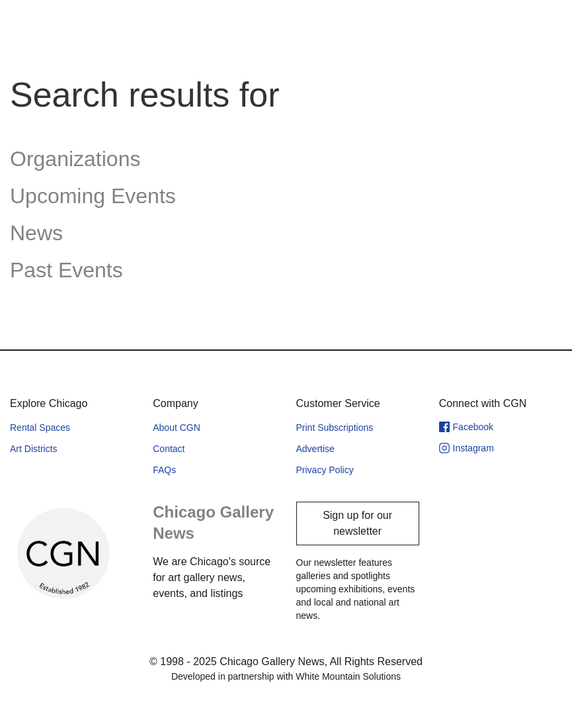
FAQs (164, 470)
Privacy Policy (325, 470)
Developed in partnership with (286, 676)
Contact (169, 449)
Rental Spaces (40, 428)
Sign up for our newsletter (357, 523)
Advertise (315, 449)
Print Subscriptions (335, 428)
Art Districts (34, 449)
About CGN (177, 428)
